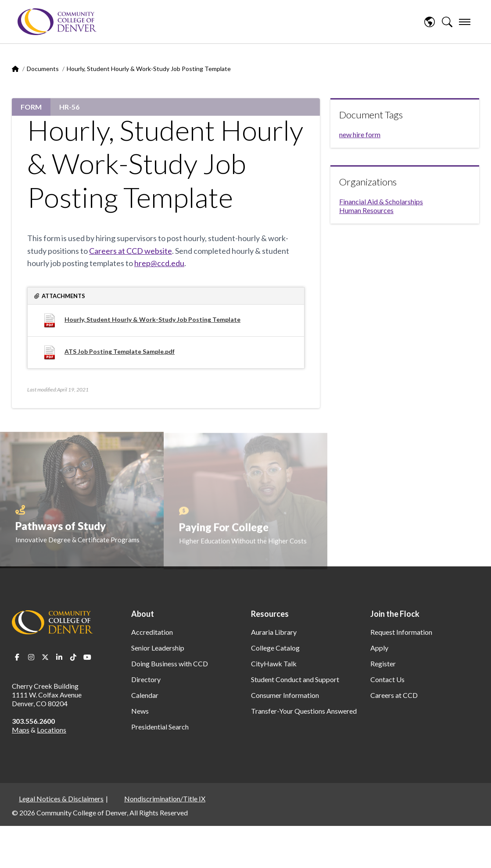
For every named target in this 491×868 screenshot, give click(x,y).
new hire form (360, 134)
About (143, 614)
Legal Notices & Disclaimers (61, 799)
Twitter (45, 657)
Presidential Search (160, 727)
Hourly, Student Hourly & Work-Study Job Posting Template (152, 319)
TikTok (73, 657)
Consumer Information (285, 695)
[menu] (465, 22)
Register (383, 663)
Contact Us (387, 679)
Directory (146, 679)
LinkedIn (59, 657)
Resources (270, 614)
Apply (379, 648)
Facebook (17, 657)
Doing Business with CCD (170, 663)
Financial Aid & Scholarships (381, 201)
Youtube (87, 657)
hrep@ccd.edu (159, 263)
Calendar (145, 695)
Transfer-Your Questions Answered (304, 711)
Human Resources (366, 210)
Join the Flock (395, 614)
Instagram (31, 657)
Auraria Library (274, 632)
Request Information (401, 632)
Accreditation (152, 632)
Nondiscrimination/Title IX (165, 799)
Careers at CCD (394, 695)
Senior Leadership (158, 648)
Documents (43, 69)
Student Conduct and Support (295, 679)
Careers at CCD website (131, 251)
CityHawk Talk (274, 663)
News (140, 711)
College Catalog (275, 648)
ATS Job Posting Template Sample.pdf (120, 351)
